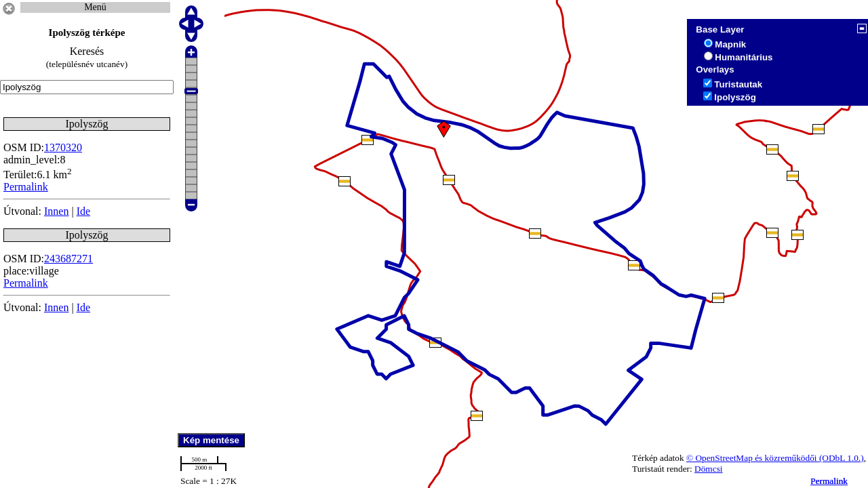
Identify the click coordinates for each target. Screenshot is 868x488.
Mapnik (730, 44)
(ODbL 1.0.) (842, 458)
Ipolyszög (735, 97)
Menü (95, 7)
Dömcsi (708, 469)
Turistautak (738, 84)
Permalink (829, 481)
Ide (83, 211)
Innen (56, 211)
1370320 (63, 147)
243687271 (68, 259)
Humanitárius (744, 57)
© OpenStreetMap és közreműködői (753, 458)
